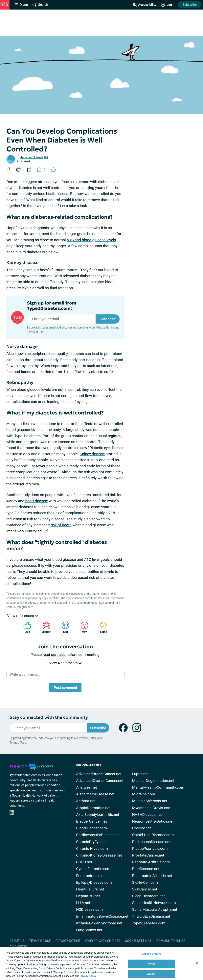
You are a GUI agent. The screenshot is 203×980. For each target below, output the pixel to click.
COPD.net (84, 862)
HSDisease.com (89, 909)
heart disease (36, 501)
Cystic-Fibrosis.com (93, 869)
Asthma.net (86, 801)
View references (23, 616)
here (30, 607)
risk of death (61, 525)
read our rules (54, 655)
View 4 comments (65, 663)
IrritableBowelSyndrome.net (99, 923)
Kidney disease (92, 454)
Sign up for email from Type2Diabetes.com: (52, 306)
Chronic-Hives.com (92, 848)
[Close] (197, 963)
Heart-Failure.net (90, 889)
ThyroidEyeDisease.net (151, 916)
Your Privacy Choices (102, 941)
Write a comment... (25, 674)
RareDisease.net (146, 869)
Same (101, 627)
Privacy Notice (105, 328)
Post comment (65, 688)
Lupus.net (140, 774)
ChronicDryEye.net (91, 842)
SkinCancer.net (145, 889)
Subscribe (190, 5)
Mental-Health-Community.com (158, 787)
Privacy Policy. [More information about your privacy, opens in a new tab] (88, 976)
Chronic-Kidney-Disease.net (99, 855)
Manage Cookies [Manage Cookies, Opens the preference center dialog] (151, 954)
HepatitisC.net (88, 896)
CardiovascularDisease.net (98, 835)
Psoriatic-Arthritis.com (151, 862)
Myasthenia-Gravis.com (152, 808)
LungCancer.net (89, 930)
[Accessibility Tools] (144, 5)
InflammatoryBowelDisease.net (102, 916)
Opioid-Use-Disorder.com (153, 835)
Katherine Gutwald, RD (34, 157)
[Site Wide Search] (40, 5)
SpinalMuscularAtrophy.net (155, 909)
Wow (82, 627)
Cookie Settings (138, 941)
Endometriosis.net (91, 876)
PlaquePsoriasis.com (150, 848)
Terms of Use (35, 332)
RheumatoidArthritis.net (152, 876)
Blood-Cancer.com (91, 828)
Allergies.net (87, 787)
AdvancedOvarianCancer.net (100, 781)
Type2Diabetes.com (149, 923)
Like (25, 627)
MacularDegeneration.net (153, 781)
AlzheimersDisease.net (95, 794)
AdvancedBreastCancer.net (99, 774)
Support (45, 627)
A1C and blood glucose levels (91, 240)
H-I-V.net (83, 903)
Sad (63, 627)
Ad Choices (19, 947)
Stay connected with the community (49, 717)
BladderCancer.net (91, 821)
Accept (151, 974)
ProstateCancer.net (148, 855)
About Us (17, 941)
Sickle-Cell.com (145, 882)
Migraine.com (144, 794)
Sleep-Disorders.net (149, 896)
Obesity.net (142, 828)
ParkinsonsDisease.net (151, 842)
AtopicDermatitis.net (93, 808)
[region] (101, 963)
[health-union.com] (31, 766)
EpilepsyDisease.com (94, 882)
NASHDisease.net (147, 815)
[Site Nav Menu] (21, 5)
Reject (151, 964)
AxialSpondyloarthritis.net (98, 815)
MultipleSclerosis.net (150, 801)
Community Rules (171, 941)
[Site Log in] (168, 5)
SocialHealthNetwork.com (154, 903)
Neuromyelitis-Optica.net (153, 821)
